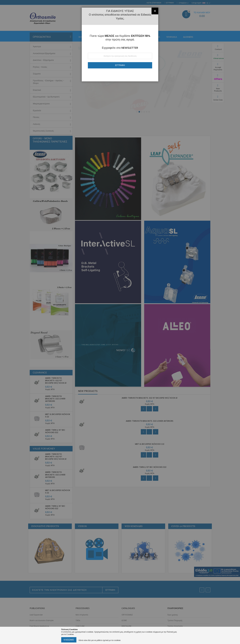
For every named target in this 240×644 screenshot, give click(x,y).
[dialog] (120, 322)
